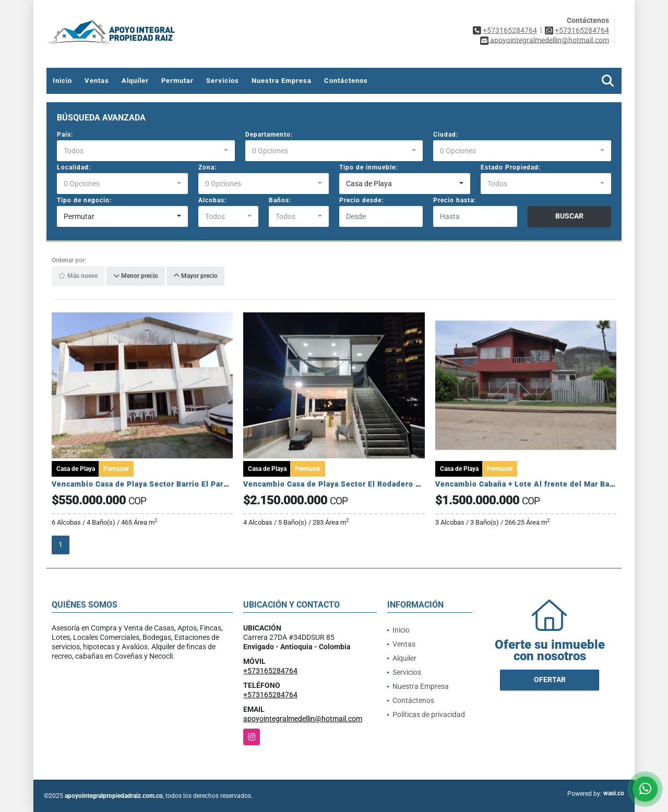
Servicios (223, 81)
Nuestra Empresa (282, 81)
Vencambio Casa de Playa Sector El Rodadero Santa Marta (352, 484)
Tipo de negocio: (84, 200)
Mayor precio (195, 276)
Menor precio (136, 276)
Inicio (62, 81)
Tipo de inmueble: (368, 167)
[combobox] (146, 151)
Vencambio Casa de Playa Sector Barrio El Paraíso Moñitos (162, 484)
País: (65, 135)
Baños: (280, 200)
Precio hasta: (455, 200)
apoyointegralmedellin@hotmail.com (303, 719)
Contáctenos (346, 81)
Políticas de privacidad (429, 714)
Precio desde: (361, 200)
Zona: (207, 167)
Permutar (177, 81)
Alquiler (135, 81)
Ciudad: (446, 135)
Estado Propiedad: (511, 167)
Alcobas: (212, 200)
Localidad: (74, 167)
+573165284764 (510, 30)
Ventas (97, 81)
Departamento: (269, 135)
